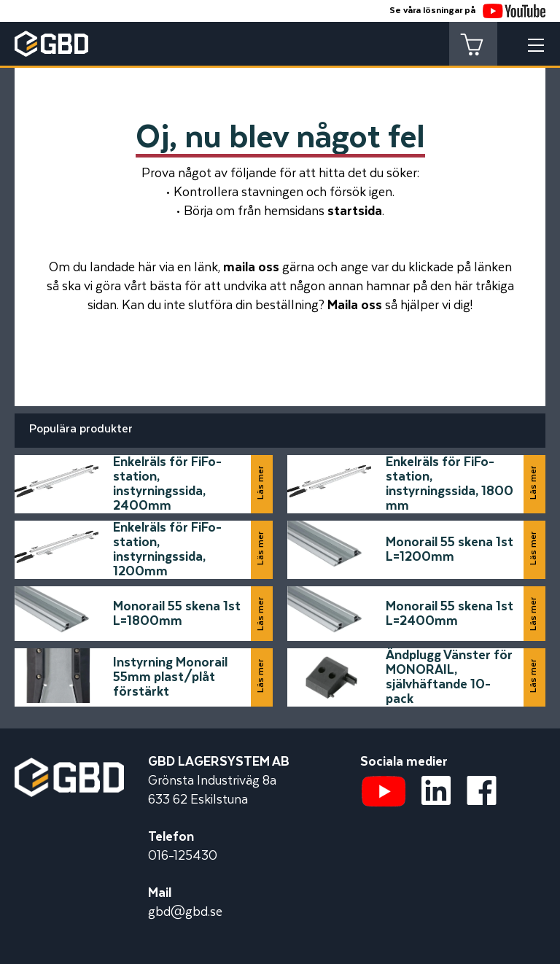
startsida (355, 211)
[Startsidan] (69, 767)
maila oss (251, 268)
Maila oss (355, 306)
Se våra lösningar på (467, 11)
